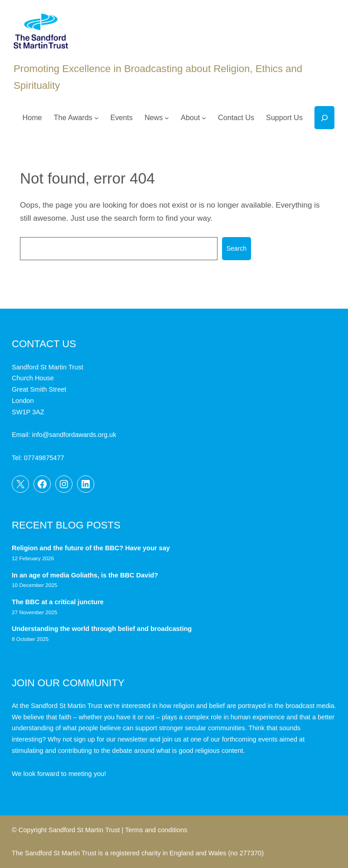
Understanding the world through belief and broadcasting (102, 629)
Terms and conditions (156, 830)
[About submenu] (204, 118)
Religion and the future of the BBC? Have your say (91, 548)
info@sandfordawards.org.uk (74, 435)
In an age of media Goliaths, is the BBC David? (86, 575)
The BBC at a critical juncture (58, 602)
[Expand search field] (324, 118)
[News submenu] (167, 118)
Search (237, 248)
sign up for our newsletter (111, 739)
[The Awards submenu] (97, 118)
